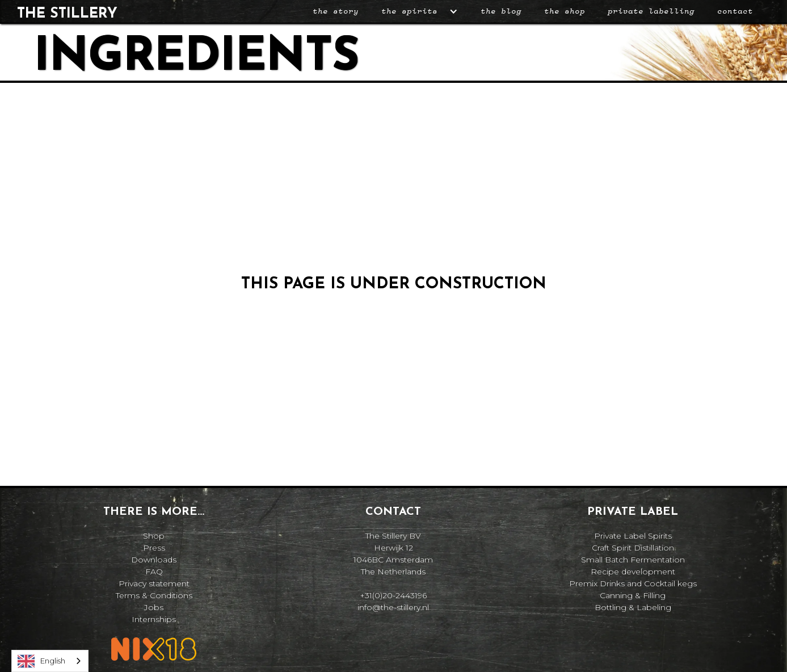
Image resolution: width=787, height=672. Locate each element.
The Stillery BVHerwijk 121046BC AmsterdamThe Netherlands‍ (393, 554)
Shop (154, 536)
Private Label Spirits (633, 536)
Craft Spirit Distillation (633, 548)
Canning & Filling (633, 595)
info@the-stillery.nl (393, 607)
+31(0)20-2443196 (393, 595)
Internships (154, 619)
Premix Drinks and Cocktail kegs (633, 583)
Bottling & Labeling (633, 607)
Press (154, 548)
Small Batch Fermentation (633, 560)
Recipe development (633, 572)
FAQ (154, 572)
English (41, 661)
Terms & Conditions (154, 595)
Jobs (154, 607)
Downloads (154, 560)
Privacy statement (154, 583)
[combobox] (50, 661)
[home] (67, 12)
